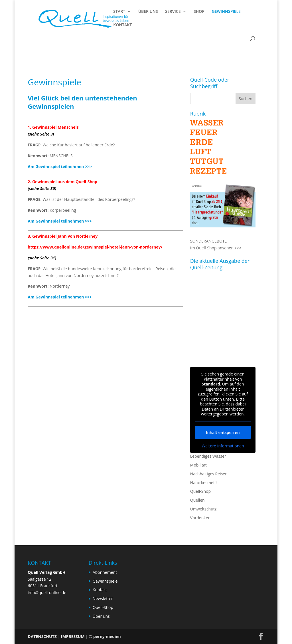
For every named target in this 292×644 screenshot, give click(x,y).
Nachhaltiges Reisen (209, 474)
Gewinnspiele (105, 581)
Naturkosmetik (204, 483)
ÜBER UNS (148, 12)
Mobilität (198, 465)
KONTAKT (122, 25)
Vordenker (200, 518)
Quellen (197, 500)
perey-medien (107, 636)
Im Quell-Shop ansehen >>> (216, 248)
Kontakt (100, 590)
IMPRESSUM (73, 636)
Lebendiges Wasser (208, 456)
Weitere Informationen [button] (223, 446)
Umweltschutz (203, 509)
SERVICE (173, 12)
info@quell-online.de (47, 592)
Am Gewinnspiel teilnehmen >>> (60, 166)
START (119, 12)
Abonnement (105, 572)
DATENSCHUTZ (42, 636)
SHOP (199, 12)
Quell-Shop (200, 491)
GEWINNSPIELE (226, 12)
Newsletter (103, 598)
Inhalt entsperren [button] (223, 432)
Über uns (101, 616)
